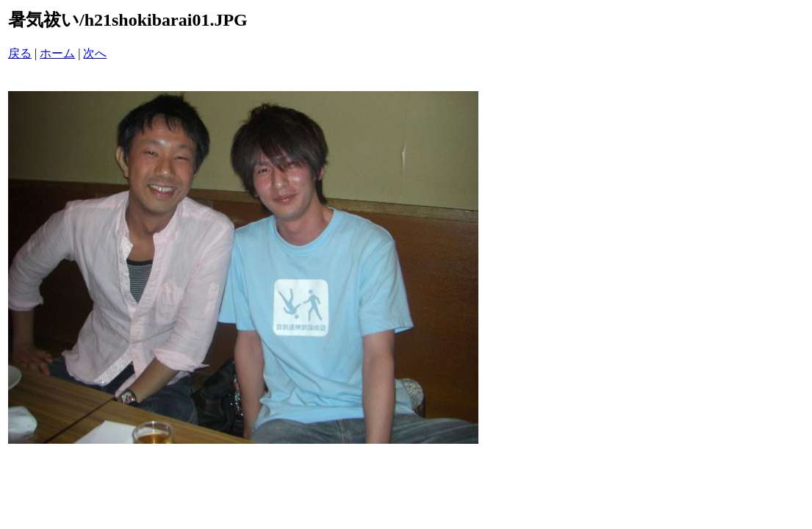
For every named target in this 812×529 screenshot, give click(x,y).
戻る (20, 53)
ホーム (57, 53)
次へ (95, 53)
